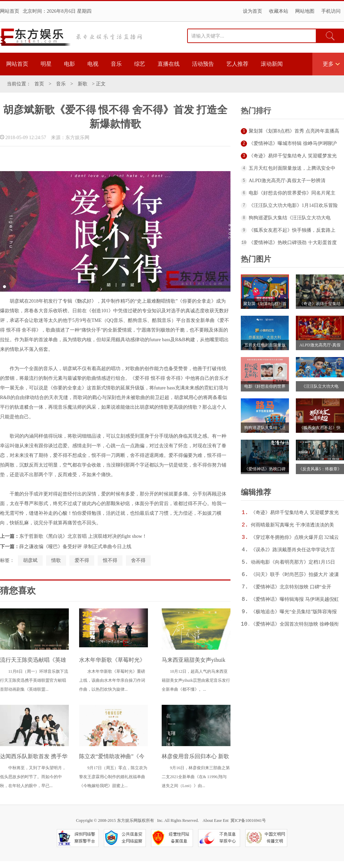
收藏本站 (279, 11)
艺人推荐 (237, 64)
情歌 (56, 560)
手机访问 (331, 11)
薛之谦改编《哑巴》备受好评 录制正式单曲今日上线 (75, 547)
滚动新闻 (272, 64)
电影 (69, 64)
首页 (39, 84)
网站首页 (10, 11)
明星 (46, 64)
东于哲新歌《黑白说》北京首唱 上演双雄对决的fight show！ (83, 536)
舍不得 (138, 560)
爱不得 (82, 560)
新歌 (83, 84)
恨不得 (110, 560)
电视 (93, 64)
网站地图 (305, 11)
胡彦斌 (30, 560)
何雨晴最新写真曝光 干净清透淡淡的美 (292, 525)
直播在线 (169, 64)
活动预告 (203, 64)
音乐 (116, 64)
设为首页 (252, 11)
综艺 (140, 64)
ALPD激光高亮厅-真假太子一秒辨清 (287, 181)
